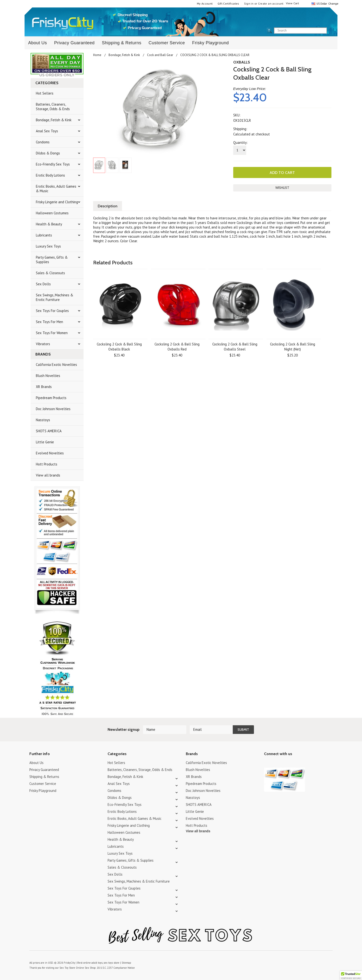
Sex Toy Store (67, 968)
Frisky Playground (210, 43)
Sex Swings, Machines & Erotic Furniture (55, 297)
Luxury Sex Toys (48, 246)
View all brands (48, 475)
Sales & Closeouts (50, 273)
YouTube (275, 763)
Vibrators (43, 344)
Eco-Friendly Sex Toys (53, 164)
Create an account (271, 3)
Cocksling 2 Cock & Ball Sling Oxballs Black (119, 347)
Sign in (249, 3)
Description (108, 206)
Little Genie (45, 442)
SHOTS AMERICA (49, 431)
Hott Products (47, 464)
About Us (38, 43)
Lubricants (44, 235)
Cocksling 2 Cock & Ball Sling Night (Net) (293, 347)
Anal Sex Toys (47, 131)
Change (333, 3)
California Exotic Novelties (56, 365)
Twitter (267, 763)
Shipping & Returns (122, 43)
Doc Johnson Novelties (53, 409)
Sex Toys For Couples (52, 311)
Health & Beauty (49, 224)
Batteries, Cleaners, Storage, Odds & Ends (53, 107)
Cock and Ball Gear (160, 55)
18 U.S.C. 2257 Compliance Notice (116, 968)
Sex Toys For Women (52, 333)
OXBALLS (242, 62)
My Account (205, 3)
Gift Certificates (228, 3)
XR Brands (44, 387)
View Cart (292, 3)
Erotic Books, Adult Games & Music (56, 189)
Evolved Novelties (50, 453)
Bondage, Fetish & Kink (54, 120)
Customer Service (167, 43)
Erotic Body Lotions (50, 175)
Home (97, 55)
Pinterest (284, 763)
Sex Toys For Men (49, 322)
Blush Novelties (48, 376)
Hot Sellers (45, 93)
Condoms (43, 142)
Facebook (292, 763)
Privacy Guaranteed (74, 43)
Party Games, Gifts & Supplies (52, 260)
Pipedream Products (51, 398)
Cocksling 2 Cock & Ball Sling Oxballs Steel (235, 347)
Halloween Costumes (52, 213)
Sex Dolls (43, 284)
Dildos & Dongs (48, 153)
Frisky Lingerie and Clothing (57, 202)
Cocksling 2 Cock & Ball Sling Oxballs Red (177, 347)
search (331, 31)
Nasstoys (43, 420)
